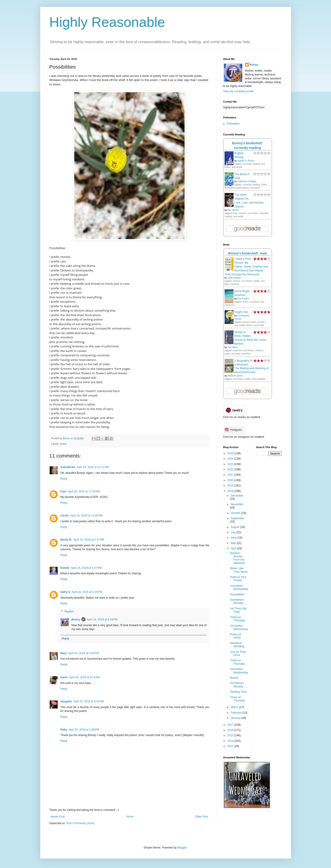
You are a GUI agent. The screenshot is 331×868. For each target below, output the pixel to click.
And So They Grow (238, 653)
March (235, 707)
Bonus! (234, 678)
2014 (231, 741)
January (236, 718)
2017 (231, 725)
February (236, 713)
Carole (65, 516)
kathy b (65, 592)
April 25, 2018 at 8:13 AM (84, 677)
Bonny (76, 620)
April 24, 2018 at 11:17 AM (93, 467)
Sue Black (233, 347)
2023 (231, 464)
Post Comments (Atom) (81, 823)
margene (66, 701)
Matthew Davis (235, 376)
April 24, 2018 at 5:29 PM (87, 592)
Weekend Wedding (237, 645)
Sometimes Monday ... (238, 601)
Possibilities (237, 594)
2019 (231, 486)
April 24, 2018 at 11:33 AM (84, 491)
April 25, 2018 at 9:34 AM (89, 701)
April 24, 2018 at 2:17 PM (89, 540)
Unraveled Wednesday (239, 587)
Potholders (233, 124)
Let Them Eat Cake (238, 610)
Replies (69, 612)
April (234, 548)
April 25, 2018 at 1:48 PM (84, 730)
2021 (231, 475)
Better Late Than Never (239, 570)
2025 (231, 453)
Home (130, 817)
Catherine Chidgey (247, 181)
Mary (64, 653)
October (236, 513)
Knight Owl (241, 312)
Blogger (182, 848)
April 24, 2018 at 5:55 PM (84, 653)
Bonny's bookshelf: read (247, 253)
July (233, 532)
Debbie (65, 568)
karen (64, 677)
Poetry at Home (235, 636)
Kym (63, 491)
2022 (231, 469)
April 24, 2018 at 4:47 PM (86, 568)
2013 (231, 746)
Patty (64, 730)
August (235, 527)
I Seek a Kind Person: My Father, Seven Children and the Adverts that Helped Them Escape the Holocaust (246, 267)
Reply (64, 479)
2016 (231, 730)
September (237, 518)
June (234, 538)
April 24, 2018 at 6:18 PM (102, 620)
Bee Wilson (233, 210)
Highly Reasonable (107, 22)
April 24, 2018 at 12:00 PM (86, 516)
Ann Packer (243, 299)
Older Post (202, 817)
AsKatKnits (68, 467)
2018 (231, 491)
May (234, 543)
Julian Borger (234, 278)
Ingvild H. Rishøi (246, 161)
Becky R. (66, 540)
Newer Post (58, 817)
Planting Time (238, 692)
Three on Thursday (237, 619)
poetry (63, 444)
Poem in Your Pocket (238, 579)
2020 (231, 480)
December (237, 496)
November (237, 504)
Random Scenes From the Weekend (237, 558)
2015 (231, 735)
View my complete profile (238, 91)
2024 (231, 459)
